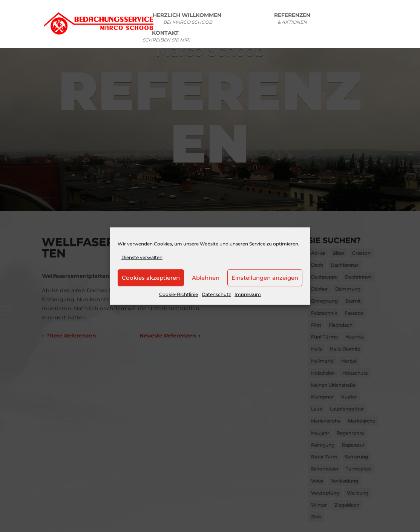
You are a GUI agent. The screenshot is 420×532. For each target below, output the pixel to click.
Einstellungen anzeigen (265, 278)
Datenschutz (216, 295)
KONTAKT (166, 37)
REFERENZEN (292, 20)
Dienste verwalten (142, 257)
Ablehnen (206, 278)
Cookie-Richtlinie (179, 295)
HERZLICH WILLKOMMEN (188, 20)
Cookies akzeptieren (151, 278)
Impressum (248, 295)
